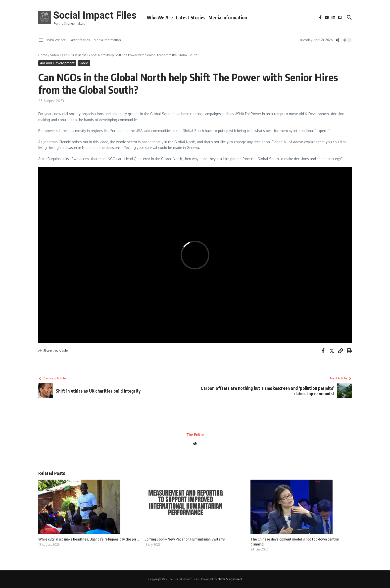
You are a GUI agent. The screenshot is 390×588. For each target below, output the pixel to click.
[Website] (195, 444)
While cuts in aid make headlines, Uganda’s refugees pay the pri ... (89, 539)
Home (43, 55)
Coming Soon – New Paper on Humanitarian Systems (185, 539)
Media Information (228, 17)
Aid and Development (57, 63)
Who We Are (160, 17)
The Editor (195, 435)
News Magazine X (230, 579)
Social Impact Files (95, 15)
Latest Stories (191, 17)
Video (55, 55)
